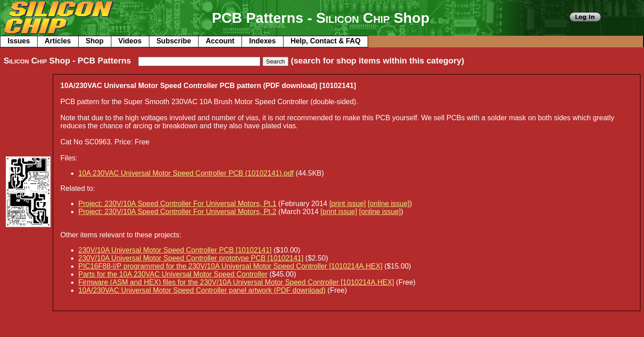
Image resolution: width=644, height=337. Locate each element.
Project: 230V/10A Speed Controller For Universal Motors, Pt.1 (177, 204)
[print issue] (347, 204)
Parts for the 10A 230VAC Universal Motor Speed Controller (173, 274)
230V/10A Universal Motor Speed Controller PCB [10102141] (175, 250)
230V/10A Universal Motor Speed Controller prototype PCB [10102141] (191, 258)
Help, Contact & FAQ (326, 41)
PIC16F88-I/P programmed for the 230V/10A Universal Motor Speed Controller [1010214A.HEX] (230, 266)
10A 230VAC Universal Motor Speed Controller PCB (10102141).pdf (186, 173)
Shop (95, 41)
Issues (19, 41)
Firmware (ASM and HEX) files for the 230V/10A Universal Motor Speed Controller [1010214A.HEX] (236, 282)
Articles (58, 41)
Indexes (263, 41)
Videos (130, 41)
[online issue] (388, 204)
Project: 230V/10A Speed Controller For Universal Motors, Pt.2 (177, 212)
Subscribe (174, 41)
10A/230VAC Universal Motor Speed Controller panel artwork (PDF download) (202, 290)
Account (220, 41)
